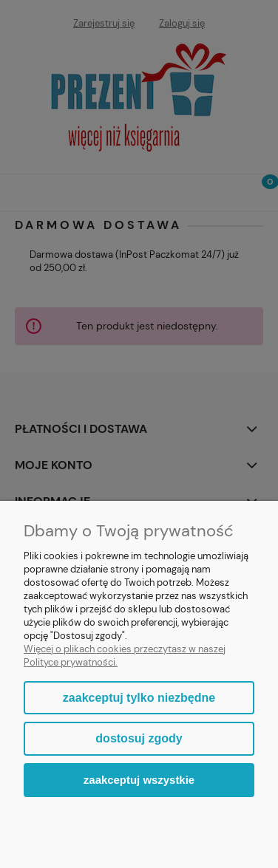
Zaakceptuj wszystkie (139, 780)
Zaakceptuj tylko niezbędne (139, 698)
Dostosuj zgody (139, 738)
